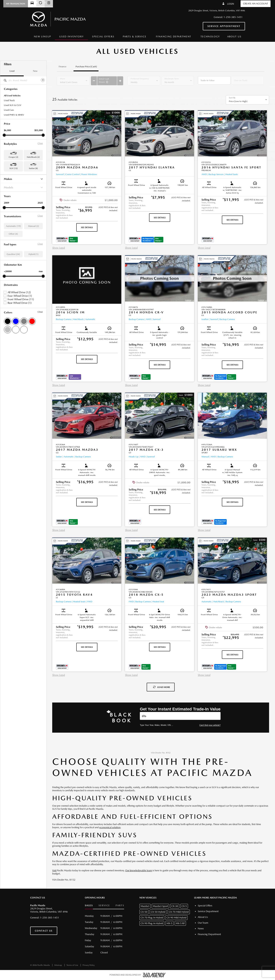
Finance (62, 67)
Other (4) (13, 234)
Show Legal (59, 248)
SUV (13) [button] (14, 168)
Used (12, 71)
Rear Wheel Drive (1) (20, 303)
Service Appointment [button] (224, 26)
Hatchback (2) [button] (33, 157)
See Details (87, 227)
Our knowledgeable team (139, 870)
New (35, 71)
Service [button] (104, 905)
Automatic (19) (13, 226)
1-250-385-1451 (233, 17)
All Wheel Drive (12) (19, 292)
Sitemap (58, 965)
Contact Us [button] (44, 931)
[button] (16, 4)
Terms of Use (73, 965)
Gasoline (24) (13, 254)
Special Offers (103, 37)
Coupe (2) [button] (13, 157)
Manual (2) (34, 226)
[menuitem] (43, 37)
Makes (23, 179)
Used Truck (9, 100)
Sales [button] (89, 905)
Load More (162, 687)
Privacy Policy (89, 965)
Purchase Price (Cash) (86, 67)
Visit (54, 870)
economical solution (110, 827)
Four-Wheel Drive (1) (20, 296)
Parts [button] (120, 905)
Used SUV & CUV (13, 105)
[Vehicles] (180, 716)
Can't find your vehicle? (210, 725)
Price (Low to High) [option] (238, 101)
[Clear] (43, 80)
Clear (40, 143)
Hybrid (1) (33, 254)
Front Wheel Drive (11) (21, 299)
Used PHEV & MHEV (14, 115)
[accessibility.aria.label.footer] (154, 975)
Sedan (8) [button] (33, 168)
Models (23, 187)
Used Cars (9, 110)
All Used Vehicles (12, 96)
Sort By (232, 98)
